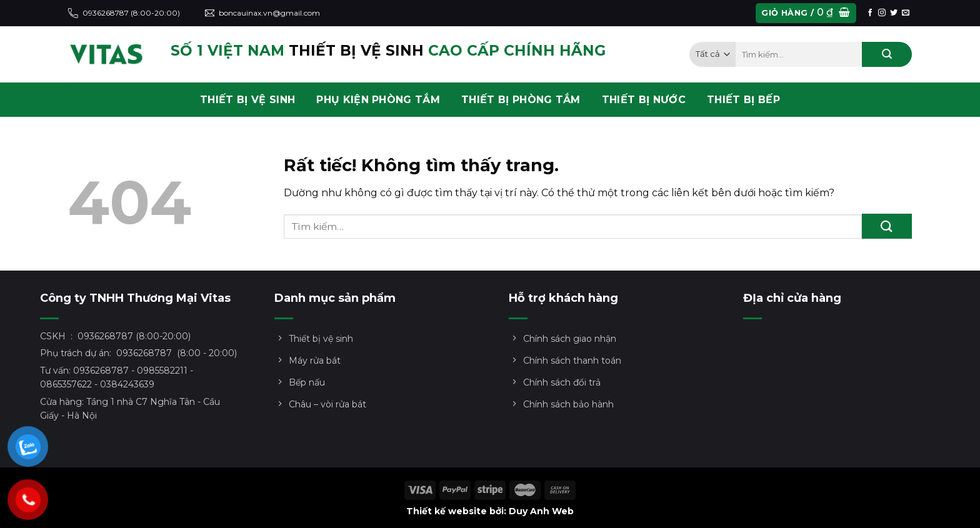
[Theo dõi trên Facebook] (870, 13)
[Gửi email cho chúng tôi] (906, 13)
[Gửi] (887, 54)
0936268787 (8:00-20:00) (124, 13)
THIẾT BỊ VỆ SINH (247, 100)
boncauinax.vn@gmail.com (263, 13)
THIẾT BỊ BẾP (743, 100)
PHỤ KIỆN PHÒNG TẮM (378, 100)
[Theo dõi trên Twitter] (894, 13)
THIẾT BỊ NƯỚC (644, 100)
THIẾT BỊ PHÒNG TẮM (521, 100)
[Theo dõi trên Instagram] (882, 13)
